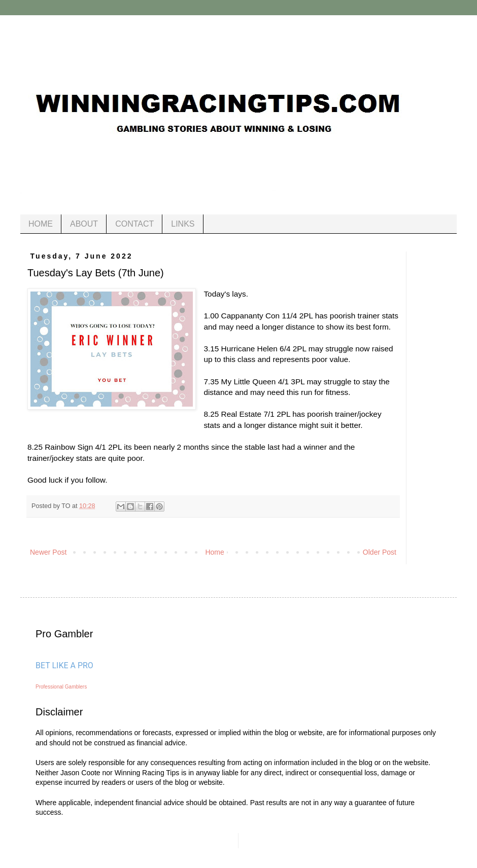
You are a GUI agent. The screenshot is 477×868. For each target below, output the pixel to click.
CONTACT (134, 224)
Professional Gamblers (61, 687)
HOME (41, 224)
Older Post (380, 552)
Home (214, 552)
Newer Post (48, 552)
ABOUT (84, 224)
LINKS (183, 224)
